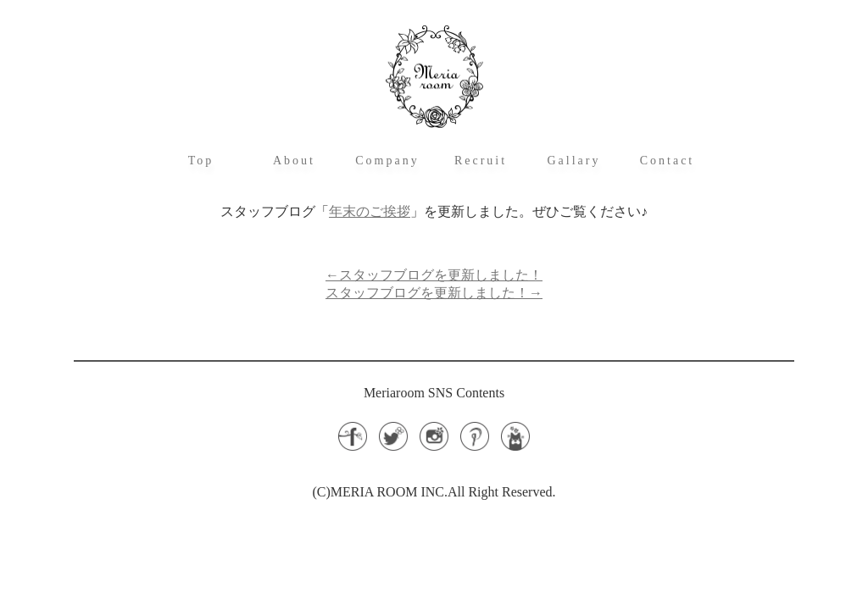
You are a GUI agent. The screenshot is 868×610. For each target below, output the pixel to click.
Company (387, 161)
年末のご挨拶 (370, 211)
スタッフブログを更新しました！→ (434, 293)
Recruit (481, 161)
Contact (668, 161)
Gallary (574, 161)
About (294, 161)
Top (201, 161)
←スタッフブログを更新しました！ (434, 275)
